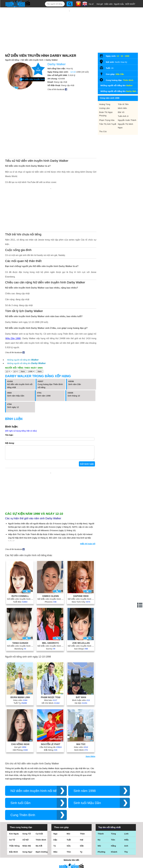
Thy (126, 849)
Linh (126, 831)
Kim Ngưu (14, 831)
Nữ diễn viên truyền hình (32, 60)
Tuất (69, 837)
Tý (55, 843)
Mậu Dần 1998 (13, 338)
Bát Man (81, 695)
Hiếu (126, 837)
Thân (82, 831)
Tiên (113, 837)
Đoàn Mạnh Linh (20, 695)
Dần (82, 843)
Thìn (69, 849)
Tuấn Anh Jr (123, 116)
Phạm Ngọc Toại (51, 695)
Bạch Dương (42, 849)
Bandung (20, 646)
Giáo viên (20, 697)
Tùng (113, 831)
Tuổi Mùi (20, 599)
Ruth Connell (20, 593)
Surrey (51, 646)
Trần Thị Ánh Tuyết (108, 124)
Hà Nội (81, 700)
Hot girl (100, 4)
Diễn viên (109, 4)
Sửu (69, 843)
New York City (81, 599)
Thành (101, 831)
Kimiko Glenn (51, 593)
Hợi (82, 837)
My (99, 837)
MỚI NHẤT (130, 4)
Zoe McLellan (81, 640)
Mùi (68, 831)
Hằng (113, 843)
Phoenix (51, 599)
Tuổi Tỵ (20, 700)
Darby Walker (52, 60)
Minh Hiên (122, 108)
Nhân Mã (27, 843)
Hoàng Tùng (105, 104)
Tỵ (81, 849)
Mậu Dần (120, 74)
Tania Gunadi (20, 640)
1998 (127, 56)
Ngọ (55, 831)
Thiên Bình (128, 80)
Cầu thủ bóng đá (51, 744)
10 (122, 56)
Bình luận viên (81, 697)
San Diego (81, 646)
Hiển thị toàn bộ (88, 541)
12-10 (73, 72)
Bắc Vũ (121, 112)
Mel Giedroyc (51, 640)
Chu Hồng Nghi (20, 742)
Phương (101, 849)
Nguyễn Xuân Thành (127, 120)
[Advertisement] (51, 490)
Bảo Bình (14, 849)
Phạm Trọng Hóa (107, 120)
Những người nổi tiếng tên (23, 360)
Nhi (99, 843)
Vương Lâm (104, 108)
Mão (55, 849)
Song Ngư (27, 849)
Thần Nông (14, 843)
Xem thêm (90, 754)
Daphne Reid (81, 593)
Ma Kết (39, 843)
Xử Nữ (25, 837)
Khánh (114, 849)
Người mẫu (119, 4)
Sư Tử (12, 837)
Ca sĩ (91, 4)
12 (118, 56)
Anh (126, 843)
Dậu (55, 837)
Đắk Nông (51, 747)
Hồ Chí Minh (51, 700)
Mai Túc (81, 742)
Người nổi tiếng (12, 60)
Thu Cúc (103, 131)
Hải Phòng (20, 747)
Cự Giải (39, 831)
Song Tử (26, 831)
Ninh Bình (81, 747)
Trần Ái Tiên (123, 104)
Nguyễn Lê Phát (51, 742)
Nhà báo (51, 697)
